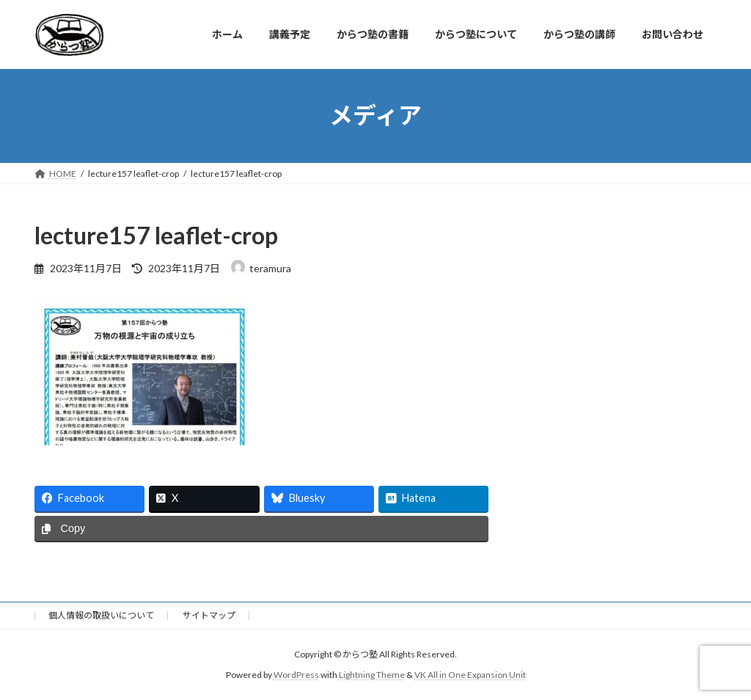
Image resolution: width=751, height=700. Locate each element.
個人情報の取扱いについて (101, 615)
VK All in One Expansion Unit (470, 675)
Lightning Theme (372, 675)
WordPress (296, 675)
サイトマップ (209, 615)
